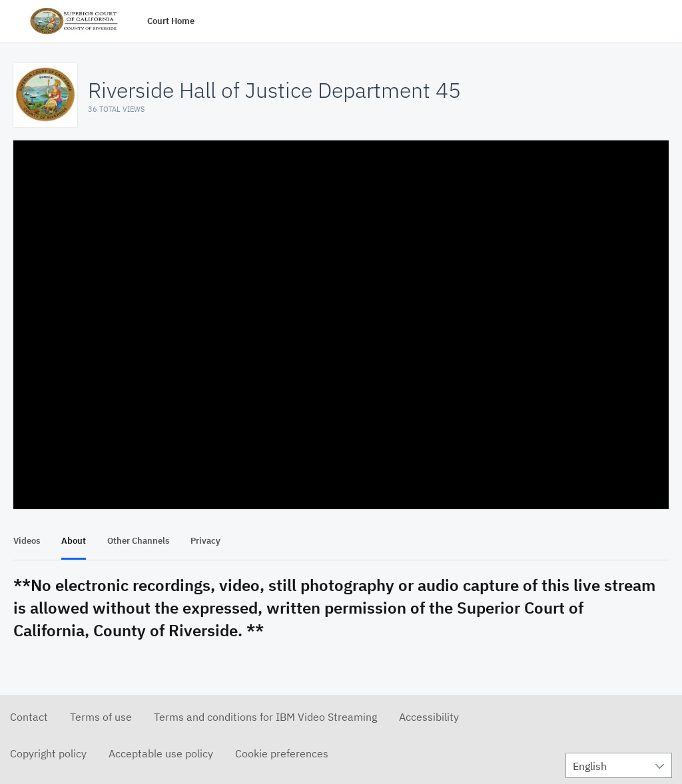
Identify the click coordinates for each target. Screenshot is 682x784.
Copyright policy (48, 753)
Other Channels (138, 541)
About (74, 541)
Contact (29, 717)
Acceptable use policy (161, 753)
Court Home (171, 21)
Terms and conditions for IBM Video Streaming (265, 717)
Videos (27, 541)
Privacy (205, 541)
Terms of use (101, 717)
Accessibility (429, 717)
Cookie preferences (282, 753)
